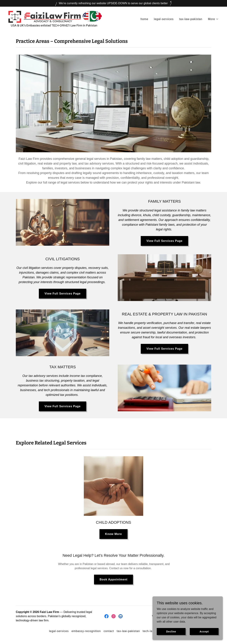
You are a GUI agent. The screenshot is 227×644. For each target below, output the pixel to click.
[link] (55, 19)
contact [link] (109, 631)
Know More (113, 534)
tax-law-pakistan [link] (191, 19)
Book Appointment (114, 579)
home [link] (144, 19)
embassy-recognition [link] (86, 631)
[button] (213, 19)
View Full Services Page (164, 241)
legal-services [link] (164, 19)
